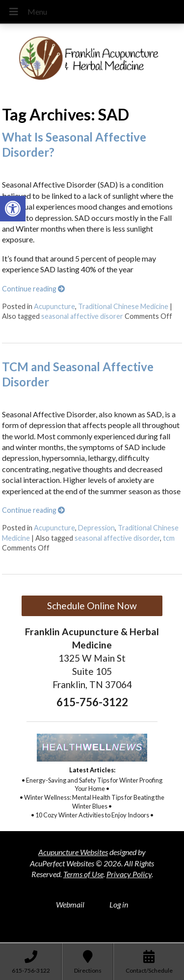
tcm (169, 538)
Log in (119, 904)
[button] (13, 209)
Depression (96, 528)
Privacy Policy (129, 874)
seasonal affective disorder (117, 538)
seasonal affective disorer (82, 316)
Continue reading (33, 289)
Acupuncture (54, 306)
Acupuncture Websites (73, 852)
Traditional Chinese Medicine (123, 306)
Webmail (70, 904)
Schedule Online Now (92, 606)
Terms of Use (83, 874)
